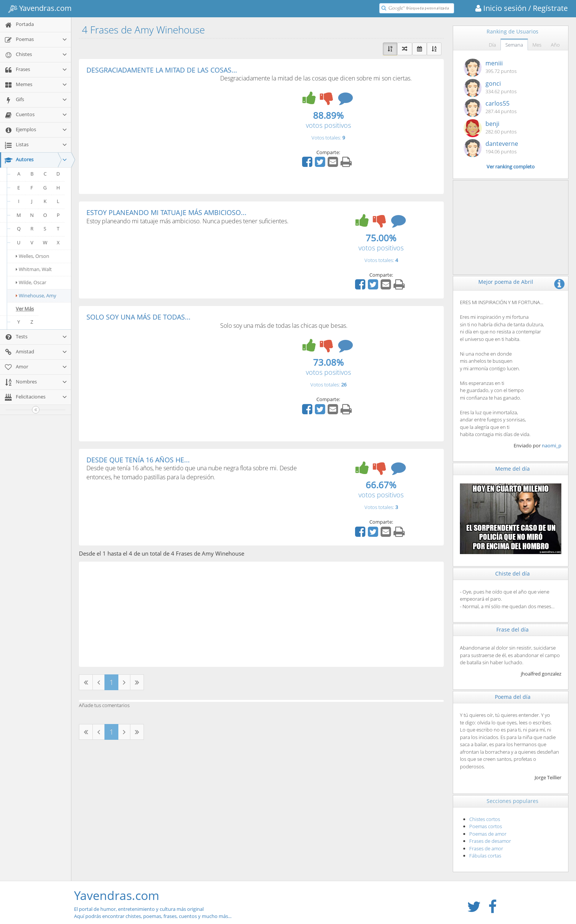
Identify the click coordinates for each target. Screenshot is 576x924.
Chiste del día (513, 573)
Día (492, 45)
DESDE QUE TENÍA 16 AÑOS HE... (138, 460)
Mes (537, 45)
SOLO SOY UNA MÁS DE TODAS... (138, 317)
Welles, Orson (33, 256)
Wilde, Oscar (31, 282)
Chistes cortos (485, 819)
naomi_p (552, 445)
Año (555, 45)
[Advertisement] (150, 130)
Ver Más (25, 309)
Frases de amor (486, 848)
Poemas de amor (488, 834)
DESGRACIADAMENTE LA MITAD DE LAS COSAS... (162, 70)
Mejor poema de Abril (506, 282)
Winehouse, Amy (36, 295)
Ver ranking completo (511, 167)
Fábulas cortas (485, 856)
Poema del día (513, 697)
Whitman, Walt (34, 269)
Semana (514, 45)
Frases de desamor (490, 841)
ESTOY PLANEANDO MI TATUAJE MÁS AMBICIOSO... (166, 212)
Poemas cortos (486, 826)
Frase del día (513, 629)
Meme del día (513, 469)
